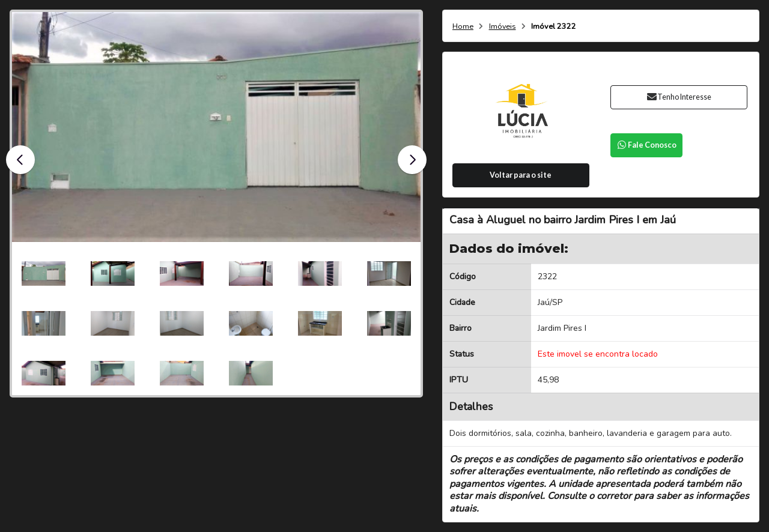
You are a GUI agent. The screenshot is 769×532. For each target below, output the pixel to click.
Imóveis (503, 27)
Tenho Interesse (679, 97)
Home (463, 27)
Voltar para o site (521, 175)
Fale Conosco (646, 145)
